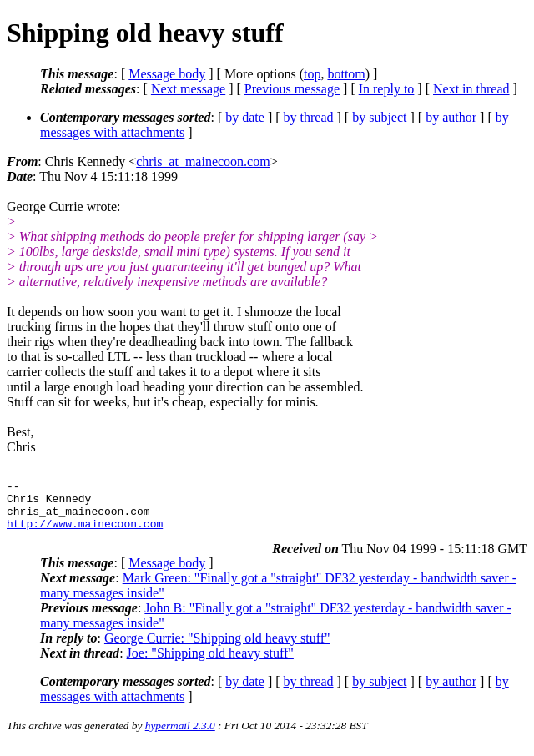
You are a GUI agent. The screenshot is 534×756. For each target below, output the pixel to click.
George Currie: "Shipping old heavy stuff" (217, 648)
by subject (379, 117)
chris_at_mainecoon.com (203, 161)
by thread (309, 117)
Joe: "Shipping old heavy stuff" (210, 663)
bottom (346, 74)
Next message (188, 89)
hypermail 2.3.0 (180, 736)
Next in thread (471, 89)
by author (451, 117)
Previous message (292, 89)
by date (245, 117)
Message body (167, 74)
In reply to (387, 89)
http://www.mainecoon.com (85, 533)
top (312, 74)
